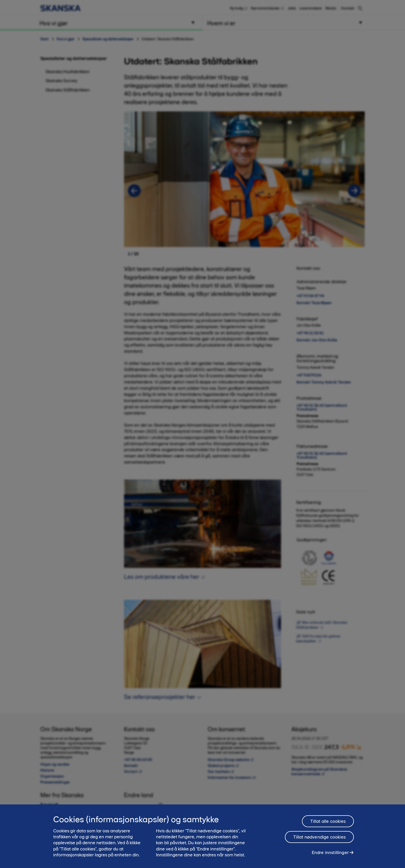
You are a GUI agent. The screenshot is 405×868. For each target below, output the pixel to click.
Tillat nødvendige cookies (320, 837)
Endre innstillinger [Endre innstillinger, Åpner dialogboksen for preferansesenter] (330, 852)
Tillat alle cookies (328, 821)
